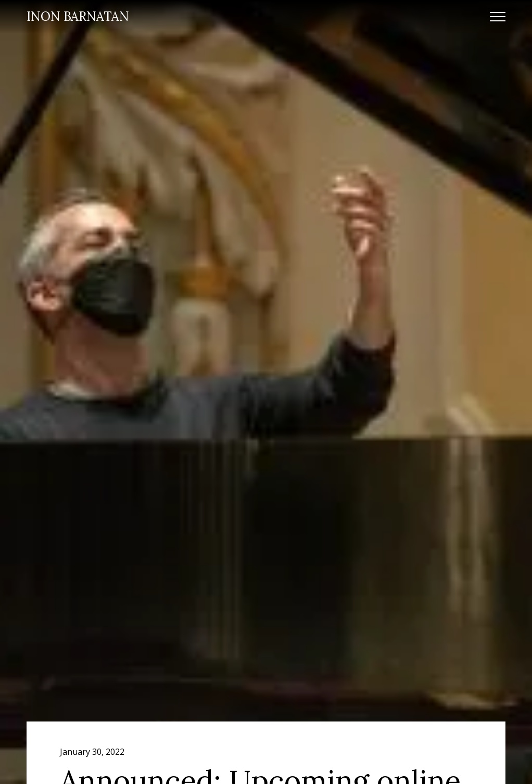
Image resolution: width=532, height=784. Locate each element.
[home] (78, 17)
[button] (498, 17)
